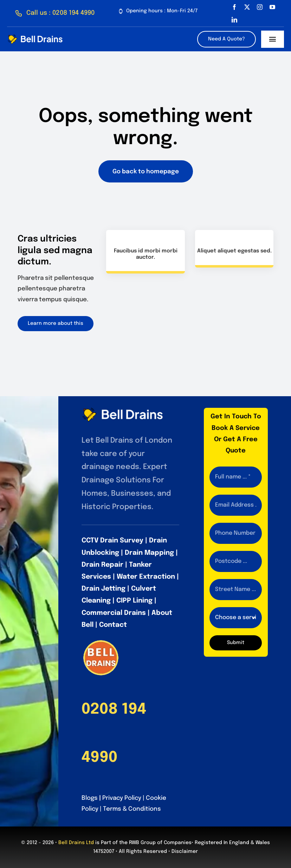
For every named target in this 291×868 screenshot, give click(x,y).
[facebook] (234, 7)
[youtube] (272, 7)
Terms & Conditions (132, 809)
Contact (113, 625)
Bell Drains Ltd (76, 843)
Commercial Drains (114, 613)
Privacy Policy (122, 798)
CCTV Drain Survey (112, 541)
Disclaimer (185, 851)
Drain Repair (102, 565)
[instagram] (260, 7)
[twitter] (247, 7)
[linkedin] (234, 20)
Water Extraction (146, 577)
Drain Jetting (104, 589)
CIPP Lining (134, 601)
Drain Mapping (149, 553)
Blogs (90, 798)
